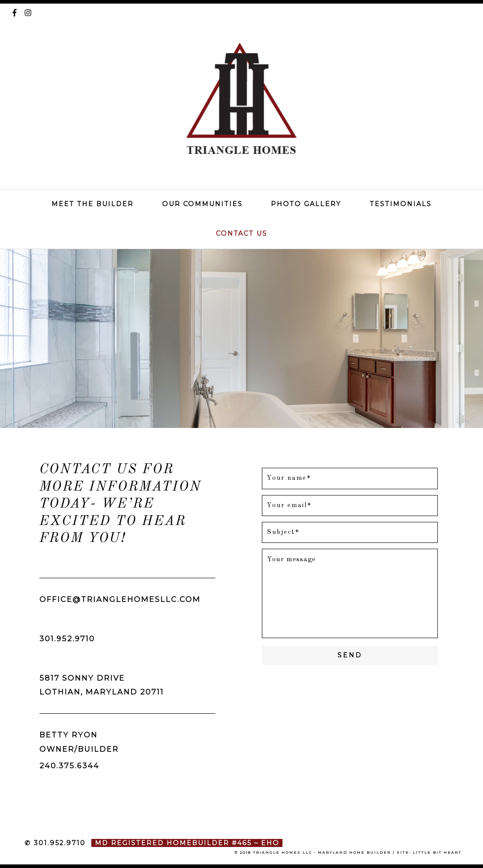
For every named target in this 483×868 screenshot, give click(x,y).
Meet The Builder (92, 204)
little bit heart (437, 852)
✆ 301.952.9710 (55, 843)
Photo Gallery (306, 204)
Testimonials (401, 204)
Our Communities (202, 204)
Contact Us (241, 233)
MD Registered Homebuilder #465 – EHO (187, 843)
